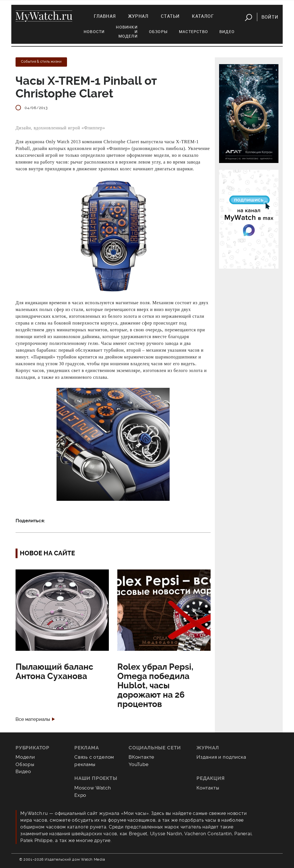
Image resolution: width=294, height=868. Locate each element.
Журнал (138, 16)
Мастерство (194, 31)
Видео (227, 31)
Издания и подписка (221, 757)
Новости (94, 31)
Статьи (170, 16)
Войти (270, 17)
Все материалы (33, 719)
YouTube (139, 764)
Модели (25, 757)
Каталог (203, 16)
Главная (105, 16)
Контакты (208, 788)
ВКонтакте (141, 757)
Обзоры (158, 31)
